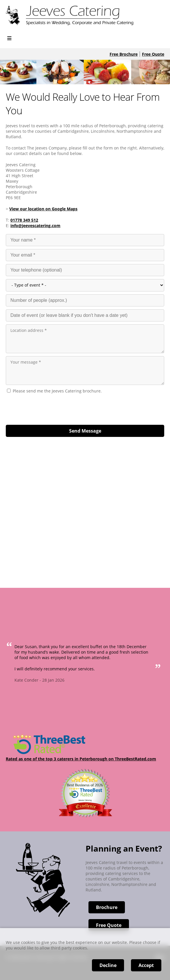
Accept (146, 965)
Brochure (107, 907)
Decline (108, 965)
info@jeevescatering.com (35, 226)
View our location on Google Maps (43, 209)
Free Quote (153, 54)
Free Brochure (124, 54)
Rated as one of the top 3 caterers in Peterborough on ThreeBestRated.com (81, 759)
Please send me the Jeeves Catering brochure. (57, 391)
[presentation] (50, 408)
